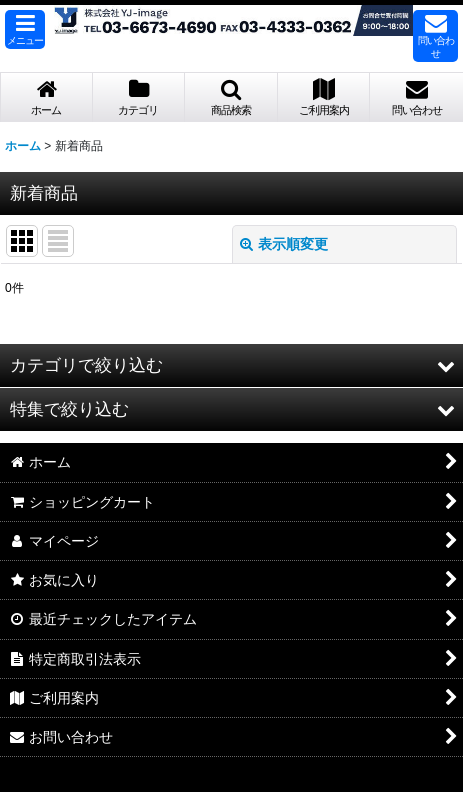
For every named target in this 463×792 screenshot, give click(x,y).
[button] (25, 29)
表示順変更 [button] (284, 244)
